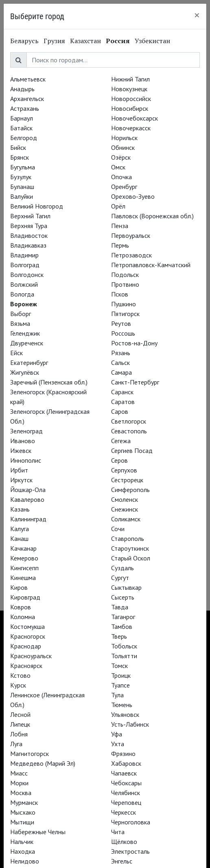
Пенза (120, 226)
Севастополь (129, 431)
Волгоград (25, 265)
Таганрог (123, 617)
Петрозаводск (131, 255)
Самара (121, 372)
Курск (18, 685)
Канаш (19, 538)
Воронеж (24, 304)
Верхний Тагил (30, 216)
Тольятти (124, 656)
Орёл (118, 206)
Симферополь (130, 490)
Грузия (54, 41)
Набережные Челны (38, 832)
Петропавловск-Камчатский (151, 265)
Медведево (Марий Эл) (43, 763)
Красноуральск (31, 656)
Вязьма (20, 323)
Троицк (121, 675)
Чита (118, 832)
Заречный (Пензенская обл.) (49, 382)
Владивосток (29, 235)
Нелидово (25, 861)
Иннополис (26, 460)
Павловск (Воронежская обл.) (152, 216)
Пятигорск (125, 314)
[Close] (197, 15)
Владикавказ (28, 245)
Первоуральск (131, 235)
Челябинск (126, 793)
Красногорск (28, 636)
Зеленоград (26, 431)
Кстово (20, 675)
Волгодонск (27, 275)
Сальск (120, 363)
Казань (20, 509)
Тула (117, 695)
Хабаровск (126, 763)
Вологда (22, 294)
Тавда (120, 607)
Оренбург (124, 187)
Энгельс (122, 861)
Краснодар (26, 646)
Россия (118, 41)
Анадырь (22, 89)
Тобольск (124, 646)
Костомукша (27, 626)
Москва (21, 793)
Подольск (125, 275)
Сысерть (123, 597)
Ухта (118, 744)
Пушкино (124, 304)
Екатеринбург (29, 363)
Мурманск (24, 802)
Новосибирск (130, 108)
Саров (120, 411)
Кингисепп (24, 568)
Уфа (117, 734)
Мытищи (22, 822)
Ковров (21, 607)
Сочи (118, 529)
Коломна (23, 617)
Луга (16, 744)
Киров (19, 587)
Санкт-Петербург (135, 382)
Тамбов (122, 626)
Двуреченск (27, 343)
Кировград (25, 597)
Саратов (123, 402)
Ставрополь (128, 538)
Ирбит (19, 470)
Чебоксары (126, 783)
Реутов (121, 323)
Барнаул (22, 118)
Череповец (126, 802)
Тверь (119, 636)
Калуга (20, 529)
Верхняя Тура (29, 226)
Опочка (121, 177)
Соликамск (126, 519)
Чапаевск (124, 773)
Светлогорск (129, 421)
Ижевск (21, 450)
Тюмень (122, 705)
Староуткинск (130, 548)
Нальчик (22, 842)
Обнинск (123, 147)
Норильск (124, 138)
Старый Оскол (131, 558)
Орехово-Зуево (133, 196)
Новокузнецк (129, 89)
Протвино (125, 284)
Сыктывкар (126, 587)
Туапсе (120, 685)
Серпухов (124, 470)
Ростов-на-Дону (134, 343)
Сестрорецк (127, 480)
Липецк (20, 724)
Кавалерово (27, 499)
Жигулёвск (25, 372)
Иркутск (21, 480)
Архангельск (27, 99)
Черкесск (124, 812)
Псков (120, 294)
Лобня (19, 734)
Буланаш (22, 187)
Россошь (123, 333)
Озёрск (121, 157)
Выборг (21, 314)
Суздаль (122, 568)
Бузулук (21, 177)
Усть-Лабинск (130, 724)
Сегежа (121, 441)
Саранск (122, 392)
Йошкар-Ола (28, 490)
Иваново (23, 441)
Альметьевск (28, 79)
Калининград (28, 519)
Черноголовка (131, 822)
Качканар (23, 548)
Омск (118, 167)
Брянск (20, 157)
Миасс (19, 773)
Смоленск (125, 499)
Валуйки (22, 196)
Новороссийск (131, 99)
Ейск (16, 353)
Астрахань (25, 108)
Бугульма (23, 167)
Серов (119, 460)
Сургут (120, 578)
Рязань (121, 353)
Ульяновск (125, 714)
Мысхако (23, 812)
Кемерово (24, 558)
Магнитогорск (30, 754)
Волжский (24, 284)
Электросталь (130, 851)
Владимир (24, 255)
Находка (23, 851)
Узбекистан (152, 41)
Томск (119, 666)
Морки (19, 783)
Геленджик (25, 333)
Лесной (20, 714)
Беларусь (24, 41)
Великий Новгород (37, 206)
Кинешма (23, 578)
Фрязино (123, 754)
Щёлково (124, 842)
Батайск (21, 128)
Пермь (120, 245)
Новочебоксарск (135, 118)
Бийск (18, 147)
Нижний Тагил (130, 79)
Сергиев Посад (132, 450)
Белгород (24, 138)
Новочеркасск (131, 128)
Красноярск (26, 666)
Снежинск (125, 509)
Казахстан (85, 41)
